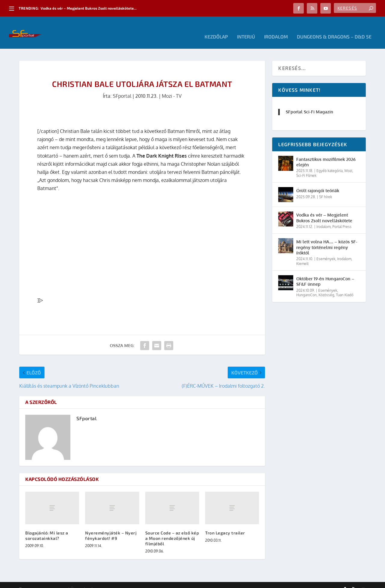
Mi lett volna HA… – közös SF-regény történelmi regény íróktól (327, 239)
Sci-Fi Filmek (306, 167)
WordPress (105, 581)
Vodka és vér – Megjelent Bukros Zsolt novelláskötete (324, 209)
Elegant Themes (52, 581)
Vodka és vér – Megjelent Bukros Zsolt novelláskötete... (89, 8)
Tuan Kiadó (345, 287)
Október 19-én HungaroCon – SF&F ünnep (325, 273)
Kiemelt (302, 255)
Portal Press (342, 219)
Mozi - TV (172, 88)
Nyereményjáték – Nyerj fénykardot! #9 (111, 527)
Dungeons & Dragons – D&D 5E (334, 29)
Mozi (348, 163)
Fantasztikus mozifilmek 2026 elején (326, 154)
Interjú (246, 29)
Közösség (326, 287)
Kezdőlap (216, 29)
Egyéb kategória (330, 163)
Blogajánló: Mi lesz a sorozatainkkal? (47, 527)
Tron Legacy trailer (225, 524)
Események (326, 251)
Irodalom (276, 29)
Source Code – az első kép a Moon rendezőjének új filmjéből (172, 530)
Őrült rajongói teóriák (318, 182)
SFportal (122, 88)
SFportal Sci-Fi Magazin (310, 104)
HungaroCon (306, 287)
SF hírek (326, 189)
